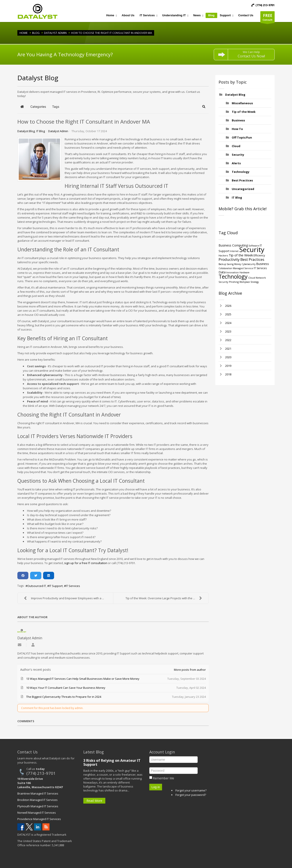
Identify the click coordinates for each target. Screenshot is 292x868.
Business (238, 120)
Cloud (236, 146)
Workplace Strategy (249, 282)
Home (24, 33)
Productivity (229, 259)
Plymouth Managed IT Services (38, 806)
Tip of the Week (244, 112)
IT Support (56, 586)
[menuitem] (111, 15)
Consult (267, 18)
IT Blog (41, 131)
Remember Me (163, 778)
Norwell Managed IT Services (37, 813)
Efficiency (259, 255)
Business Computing (233, 245)
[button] (204, 107)
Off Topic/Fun (242, 137)
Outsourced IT (37, 586)
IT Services (73, 586)
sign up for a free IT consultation (86, 563)
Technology (241, 172)
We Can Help (251, 54)
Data (222, 272)
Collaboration (225, 268)
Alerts (236, 163)
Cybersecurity (249, 264)
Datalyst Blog (26, 131)
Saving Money (234, 264)
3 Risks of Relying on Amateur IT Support (112, 762)
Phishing (234, 282)
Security (238, 155)
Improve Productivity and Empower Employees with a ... (63, 598)
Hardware (244, 272)
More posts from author (190, 670)
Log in (156, 787)
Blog (36, 33)
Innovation (233, 272)
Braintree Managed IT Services (38, 793)
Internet (234, 251)
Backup (222, 264)
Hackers (223, 255)
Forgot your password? (191, 795)
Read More (94, 801)
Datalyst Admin (55, 33)
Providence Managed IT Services (39, 819)
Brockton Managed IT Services (37, 800)
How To (237, 129)
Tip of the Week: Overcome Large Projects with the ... (165, 598)
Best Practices (242, 180)
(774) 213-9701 (41, 773)
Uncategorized (243, 189)
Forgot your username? (191, 790)
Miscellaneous (242, 103)
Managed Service (243, 268)
